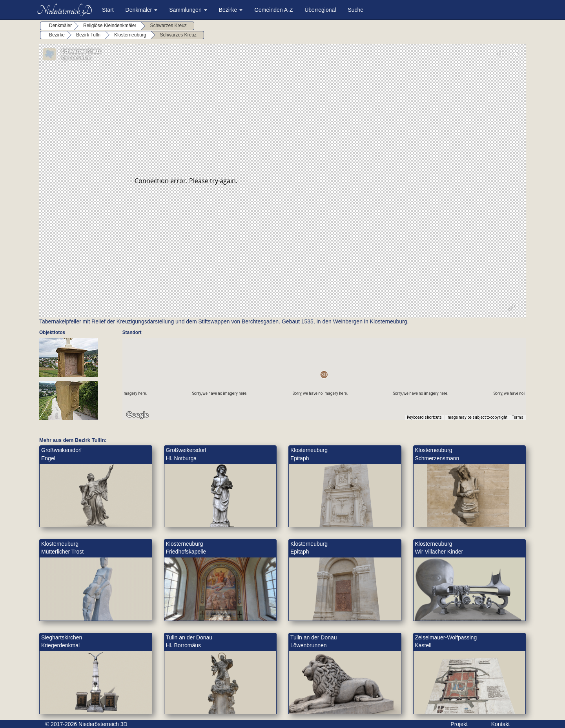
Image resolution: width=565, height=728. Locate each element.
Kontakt (500, 724)
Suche (355, 10)
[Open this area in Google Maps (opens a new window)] (137, 415)
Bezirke (231, 10)
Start (108, 10)
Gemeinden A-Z (273, 10)
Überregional (320, 10)
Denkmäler (142, 10)
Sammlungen (188, 10)
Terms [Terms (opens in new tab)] (518, 417)
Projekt (459, 724)
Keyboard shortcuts (424, 417)
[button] (324, 375)
